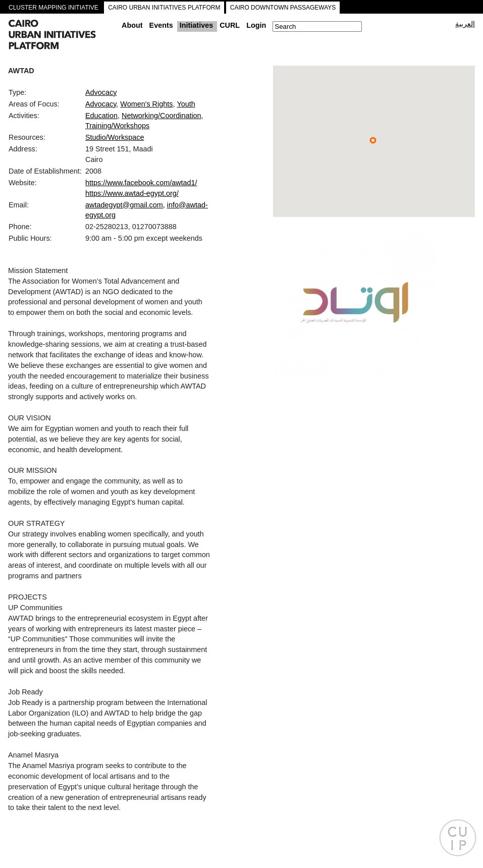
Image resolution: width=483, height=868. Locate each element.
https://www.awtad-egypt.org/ (132, 193)
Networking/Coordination (162, 116)
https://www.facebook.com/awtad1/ (141, 183)
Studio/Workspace (115, 137)
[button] (373, 140)
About (132, 25)
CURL (230, 25)
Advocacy (101, 92)
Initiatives (196, 25)
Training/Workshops (117, 126)
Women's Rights (146, 104)
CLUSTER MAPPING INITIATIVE (53, 8)
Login (256, 25)
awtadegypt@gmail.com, (125, 205)
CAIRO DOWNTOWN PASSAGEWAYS (283, 8)
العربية (465, 24)
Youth (186, 104)
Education (101, 116)
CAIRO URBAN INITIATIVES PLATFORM (164, 8)
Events (161, 25)
